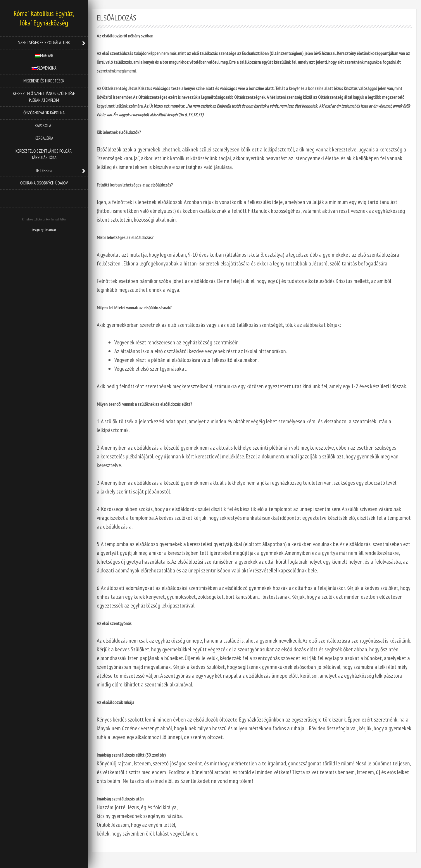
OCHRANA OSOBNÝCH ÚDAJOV (44, 183)
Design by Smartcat (44, 230)
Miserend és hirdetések (44, 81)
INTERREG (44, 170)
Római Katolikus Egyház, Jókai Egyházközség (44, 18)
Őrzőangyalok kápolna (44, 113)
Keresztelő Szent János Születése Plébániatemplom (44, 97)
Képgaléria (44, 138)
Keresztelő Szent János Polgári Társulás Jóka (44, 154)
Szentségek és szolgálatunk (44, 43)
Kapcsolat (44, 126)
